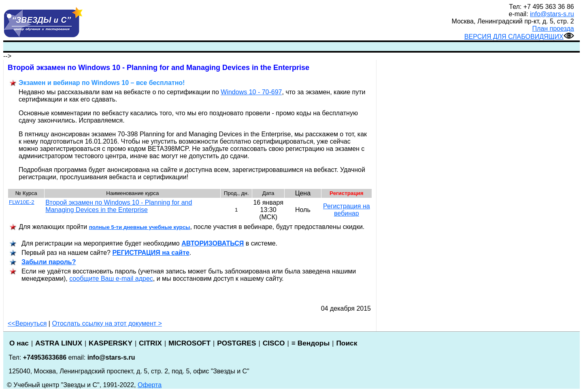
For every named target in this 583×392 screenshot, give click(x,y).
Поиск (347, 343)
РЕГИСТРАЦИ (151, 253)
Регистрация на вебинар (347, 210)
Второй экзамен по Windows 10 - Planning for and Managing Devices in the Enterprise (119, 206)
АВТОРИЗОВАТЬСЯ (213, 243)
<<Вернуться (27, 323)
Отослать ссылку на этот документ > (107, 323)
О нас (19, 343)
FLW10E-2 (22, 202)
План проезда (553, 29)
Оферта (150, 385)
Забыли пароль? (49, 262)
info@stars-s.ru (552, 14)
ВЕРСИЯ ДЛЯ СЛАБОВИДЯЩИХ (519, 37)
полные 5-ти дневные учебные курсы (140, 227)
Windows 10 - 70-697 (251, 92)
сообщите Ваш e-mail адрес (111, 279)
